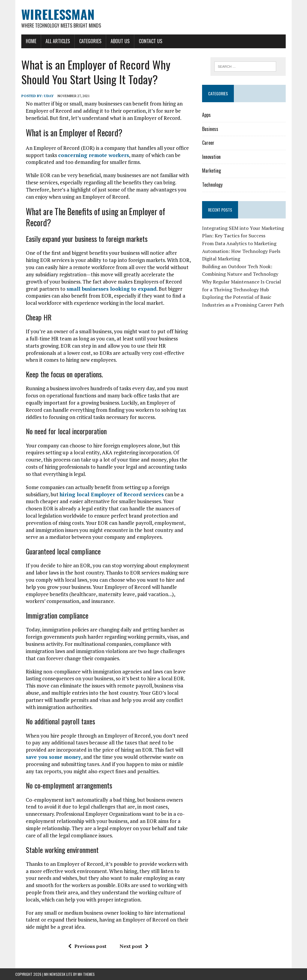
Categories (90, 41)
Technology (212, 185)
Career (208, 143)
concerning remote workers (94, 155)
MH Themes (86, 974)
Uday (49, 96)
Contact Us (151, 41)
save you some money (53, 757)
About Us (120, 41)
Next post (134, 946)
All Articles (58, 41)
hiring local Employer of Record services (112, 494)
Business (210, 129)
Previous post (87, 946)
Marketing (212, 171)
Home (31, 41)
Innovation (211, 157)
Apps (206, 115)
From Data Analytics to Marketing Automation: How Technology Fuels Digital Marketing (241, 251)
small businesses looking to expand (112, 289)
